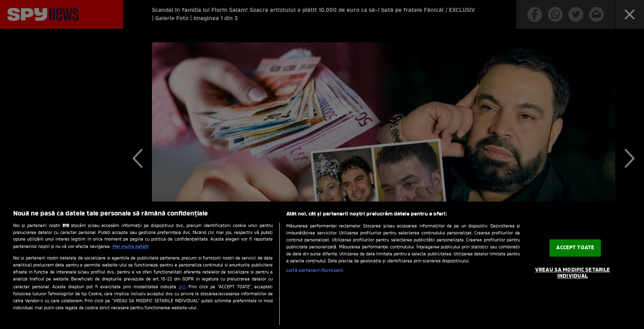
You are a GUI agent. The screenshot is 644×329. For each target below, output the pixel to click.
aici (182, 287)
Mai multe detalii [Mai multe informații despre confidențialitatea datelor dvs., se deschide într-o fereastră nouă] (131, 247)
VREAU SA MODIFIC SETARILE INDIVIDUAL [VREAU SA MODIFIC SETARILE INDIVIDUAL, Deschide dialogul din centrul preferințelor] (573, 273)
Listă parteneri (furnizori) (315, 271)
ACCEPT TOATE (575, 248)
